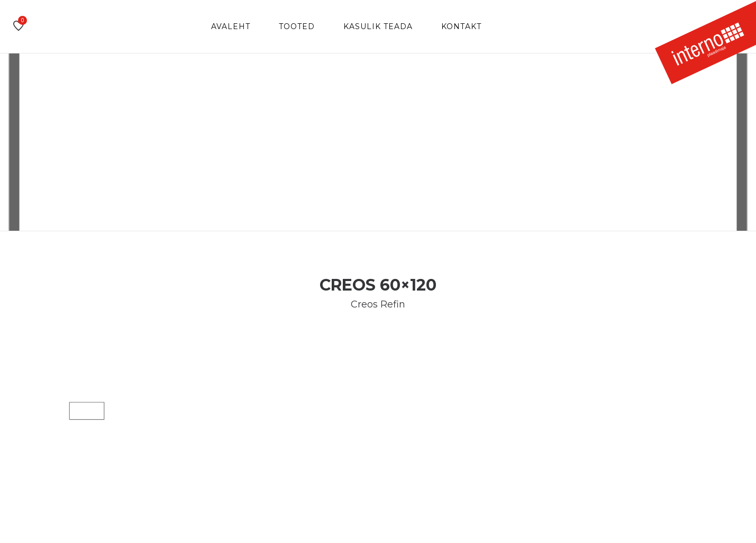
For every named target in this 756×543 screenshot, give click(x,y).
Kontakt (461, 26)
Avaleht (231, 26)
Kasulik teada (378, 26)
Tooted (297, 26)
